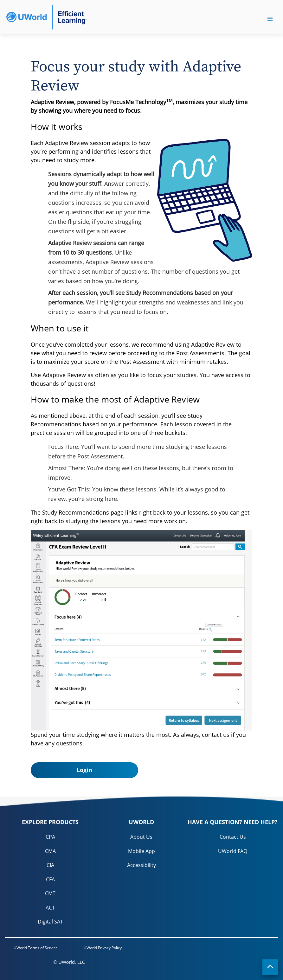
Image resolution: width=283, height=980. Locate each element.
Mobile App (141, 851)
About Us (141, 837)
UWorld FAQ (233, 851)
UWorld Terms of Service (36, 948)
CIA (50, 865)
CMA (50, 851)
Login (84, 770)
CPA (50, 837)
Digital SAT (50, 922)
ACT (50, 908)
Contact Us (233, 837)
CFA (50, 879)
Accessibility (141, 865)
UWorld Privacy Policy (103, 948)
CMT (50, 893)
